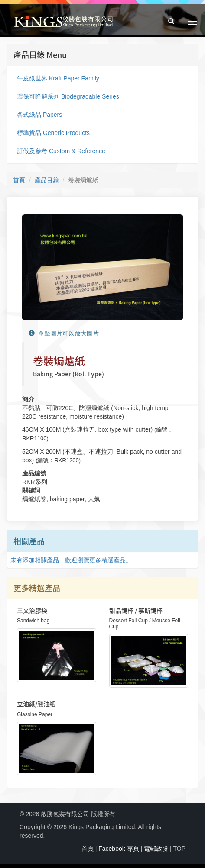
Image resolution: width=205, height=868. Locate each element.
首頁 (19, 180)
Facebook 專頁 (119, 849)
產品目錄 (47, 180)
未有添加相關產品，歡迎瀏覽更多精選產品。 (71, 560)
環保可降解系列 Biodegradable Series (68, 96)
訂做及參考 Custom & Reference (61, 151)
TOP (179, 849)
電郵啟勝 (156, 849)
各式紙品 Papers (39, 115)
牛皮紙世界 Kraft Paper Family (58, 78)
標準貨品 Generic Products (53, 133)
